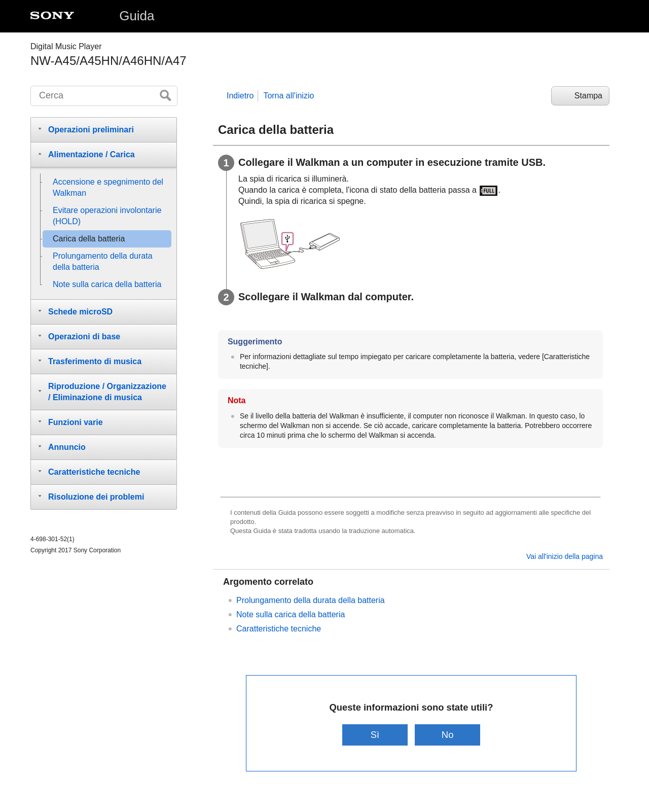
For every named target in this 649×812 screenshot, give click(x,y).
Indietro (240, 96)
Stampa (588, 96)
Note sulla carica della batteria (291, 614)
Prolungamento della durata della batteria (311, 600)
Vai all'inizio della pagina (565, 556)
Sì (375, 735)
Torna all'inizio (289, 96)
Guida (137, 16)
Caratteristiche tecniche (279, 629)
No (448, 735)
